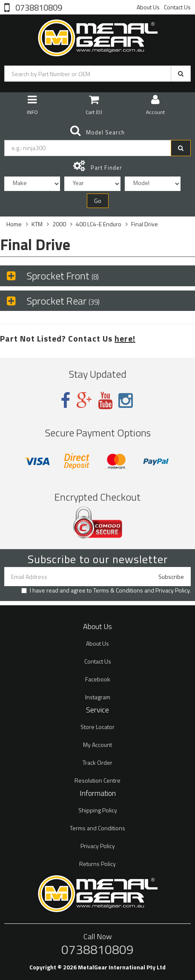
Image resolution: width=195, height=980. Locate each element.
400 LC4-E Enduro (99, 224)
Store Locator (97, 727)
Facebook (98, 679)
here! (125, 338)
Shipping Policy (98, 810)
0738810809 (38, 7)
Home (14, 224)
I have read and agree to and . (106, 590)
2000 (59, 224)
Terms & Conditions (118, 590)
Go (98, 201)
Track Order (97, 762)
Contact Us (177, 7)
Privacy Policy (172, 590)
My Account (97, 745)
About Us (148, 7)
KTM (37, 224)
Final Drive (145, 224)
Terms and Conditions (97, 828)
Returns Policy (97, 864)
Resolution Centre (97, 780)
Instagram (98, 697)
